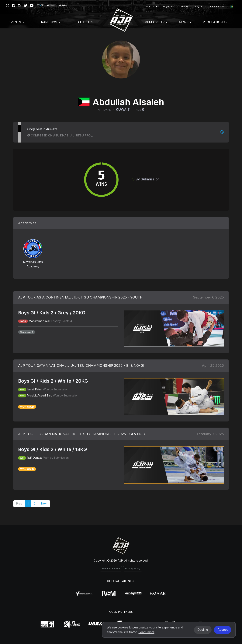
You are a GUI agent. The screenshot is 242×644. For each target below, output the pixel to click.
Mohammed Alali (39, 321)
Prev (19, 503)
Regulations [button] (215, 22)
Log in (199, 6)
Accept (223, 630)
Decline (203, 630)
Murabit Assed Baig (40, 395)
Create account (216, 6)
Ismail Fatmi (35, 389)
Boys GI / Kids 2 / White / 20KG (53, 381)
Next (44, 503)
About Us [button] (151, 6)
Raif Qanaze (35, 458)
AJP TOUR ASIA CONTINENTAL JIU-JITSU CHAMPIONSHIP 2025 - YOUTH (80, 297)
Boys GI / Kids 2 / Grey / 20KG (52, 313)
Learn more (147, 632)
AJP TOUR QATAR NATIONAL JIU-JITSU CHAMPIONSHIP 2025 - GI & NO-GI (81, 365)
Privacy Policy (133, 569)
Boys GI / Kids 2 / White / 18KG (53, 449)
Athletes (85, 22)
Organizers (169, 6)
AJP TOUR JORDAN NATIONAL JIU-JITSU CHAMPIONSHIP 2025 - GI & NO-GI (83, 434)
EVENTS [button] (16, 22)
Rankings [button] (51, 22)
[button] (232, 7)
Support (185, 6)
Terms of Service (111, 569)
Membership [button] (156, 22)
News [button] (185, 22)
